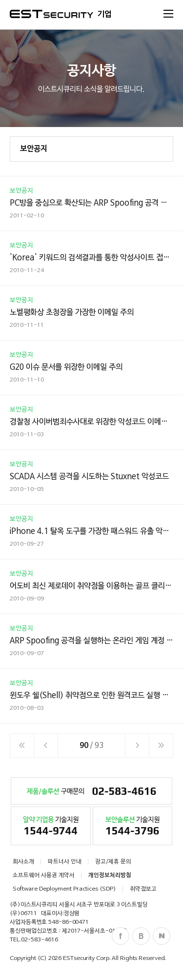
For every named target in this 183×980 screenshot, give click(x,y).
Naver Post (162, 936)
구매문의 (92, 792)
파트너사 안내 (65, 862)
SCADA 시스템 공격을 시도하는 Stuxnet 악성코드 (89, 477)
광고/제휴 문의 (113, 862)
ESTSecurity (51, 14)
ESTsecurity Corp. (87, 959)
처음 (22, 746)
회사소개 (23, 862)
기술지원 (51, 828)
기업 (104, 15)
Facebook (121, 936)
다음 (137, 746)
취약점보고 (143, 889)
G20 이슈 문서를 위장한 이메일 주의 (66, 367)
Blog (141, 936)
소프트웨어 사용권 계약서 (44, 875)
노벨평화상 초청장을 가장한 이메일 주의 (72, 313)
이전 (46, 746)
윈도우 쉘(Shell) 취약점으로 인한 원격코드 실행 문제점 (96, 696)
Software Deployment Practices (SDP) (64, 889)
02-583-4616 (40, 940)
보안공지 (34, 149)
